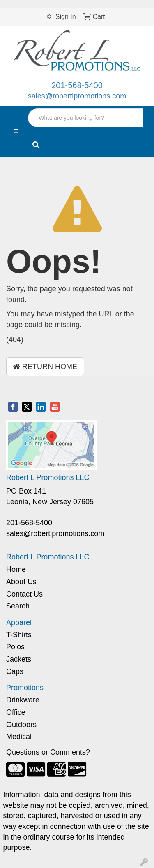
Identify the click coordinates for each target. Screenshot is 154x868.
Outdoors (21, 725)
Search (18, 606)
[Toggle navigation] (16, 131)
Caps (15, 671)
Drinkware (23, 700)
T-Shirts (19, 635)
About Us (21, 582)
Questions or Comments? (48, 752)
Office (16, 712)
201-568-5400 (77, 85)
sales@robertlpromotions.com (77, 96)
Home (16, 569)
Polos (15, 647)
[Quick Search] (85, 118)
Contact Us (24, 594)
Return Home (45, 367)
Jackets (19, 659)
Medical (19, 737)
